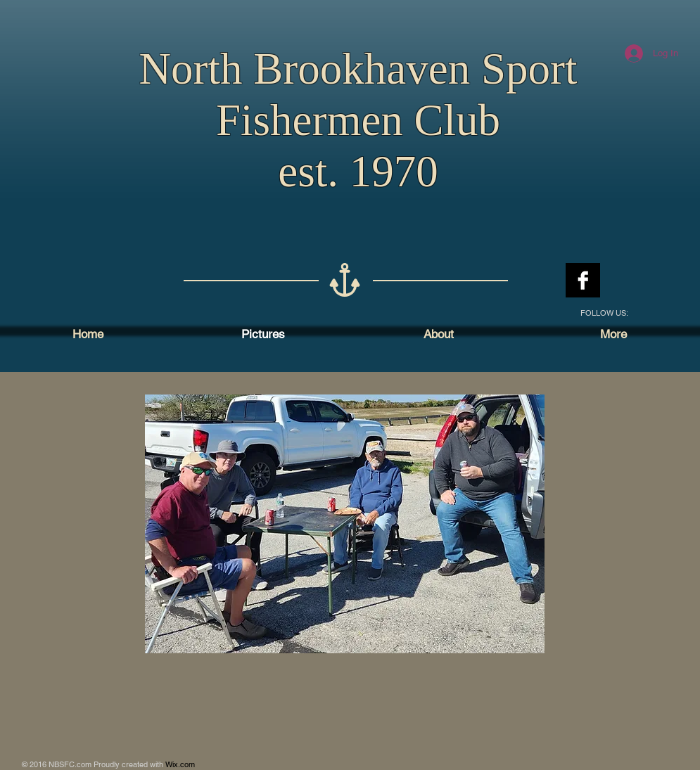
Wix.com (180, 764)
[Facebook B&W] (583, 280)
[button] (345, 524)
